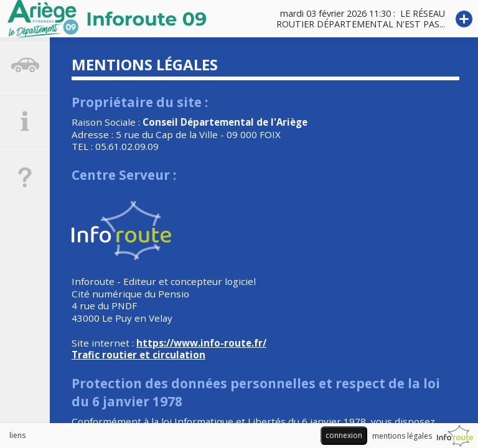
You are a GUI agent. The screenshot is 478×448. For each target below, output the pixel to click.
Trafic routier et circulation (138, 355)
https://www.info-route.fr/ (201, 343)
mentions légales (402, 436)
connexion (344, 435)
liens (17, 435)
